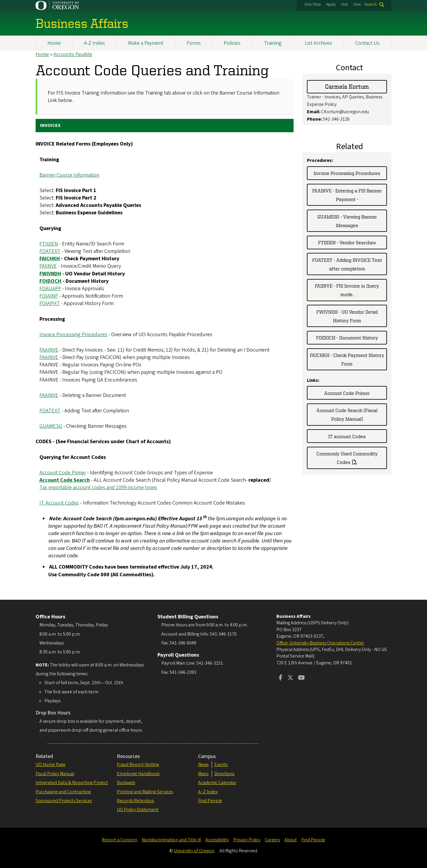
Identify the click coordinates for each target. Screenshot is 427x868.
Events (221, 765)
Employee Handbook (138, 774)
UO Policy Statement (138, 810)
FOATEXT (50, 251)
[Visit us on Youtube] (301, 678)
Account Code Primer (63, 473)
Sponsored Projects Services (64, 801)
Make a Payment (146, 43)
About (291, 840)
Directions (224, 774)
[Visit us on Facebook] (281, 678)
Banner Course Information (69, 175)
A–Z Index (208, 792)
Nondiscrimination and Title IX (171, 840)
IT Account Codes (59, 503)
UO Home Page (51, 765)
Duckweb (126, 783)
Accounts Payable (73, 54)
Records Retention (136, 801)
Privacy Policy (247, 840)
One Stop (313, 4)
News (203, 765)
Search (370, 5)
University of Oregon (194, 851)
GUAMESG (51, 426)
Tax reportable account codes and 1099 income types (98, 488)
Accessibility (217, 840)
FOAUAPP (50, 289)
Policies (232, 43)
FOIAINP (49, 296)
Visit (344, 4)
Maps (203, 774)
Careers (272, 840)
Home (54, 43)
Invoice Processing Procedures (73, 335)
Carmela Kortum (347, 87)
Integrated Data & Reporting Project (72, 783)
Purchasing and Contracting (63, 792)
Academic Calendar (217, 783)
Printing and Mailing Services (145, 792)
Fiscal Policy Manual (55, 774)
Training (273, 43)
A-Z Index (94, 43)
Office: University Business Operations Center (320, 643)
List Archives (318, 43)
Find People (210, 801)
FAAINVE (49, 350)
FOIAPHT (50, 304)
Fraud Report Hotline (138, 765)
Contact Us (367, 43)
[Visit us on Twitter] (290, 678)
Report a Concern (120, 840)
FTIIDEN (49, 244)
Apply (331, 4)
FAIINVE (48, 266)
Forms (194, 43)
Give (357, 4)
